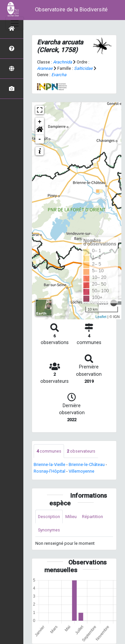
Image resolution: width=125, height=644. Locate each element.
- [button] (40, 139)
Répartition (92, 517)
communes (49, 451)
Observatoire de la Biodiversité (71, 10)
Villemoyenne (81, 471)
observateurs (81, 451)
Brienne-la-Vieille (49, 464)
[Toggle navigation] (15, 23)
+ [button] (40, 122)
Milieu (71, 517)
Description (49, 517)
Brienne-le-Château (87, 464)
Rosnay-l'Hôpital (49, 471)
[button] (40, 131)
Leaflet (101, 317)
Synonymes (49, 530)
